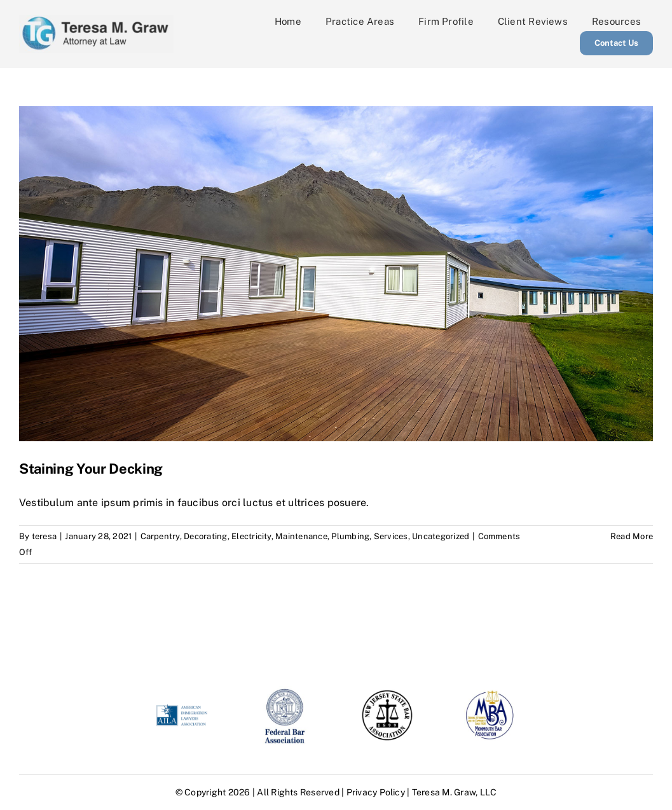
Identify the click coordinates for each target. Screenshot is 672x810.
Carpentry (160, 536)
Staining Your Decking (91, 469)
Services (391, 536)
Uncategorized (441, 536)
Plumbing (350, 536)
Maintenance (301, 536)
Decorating (205, 536)
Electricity (251, 536)
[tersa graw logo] (96, 20)
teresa (44, 536)
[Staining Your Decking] (336, 274)
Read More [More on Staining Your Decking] (632, 536)
